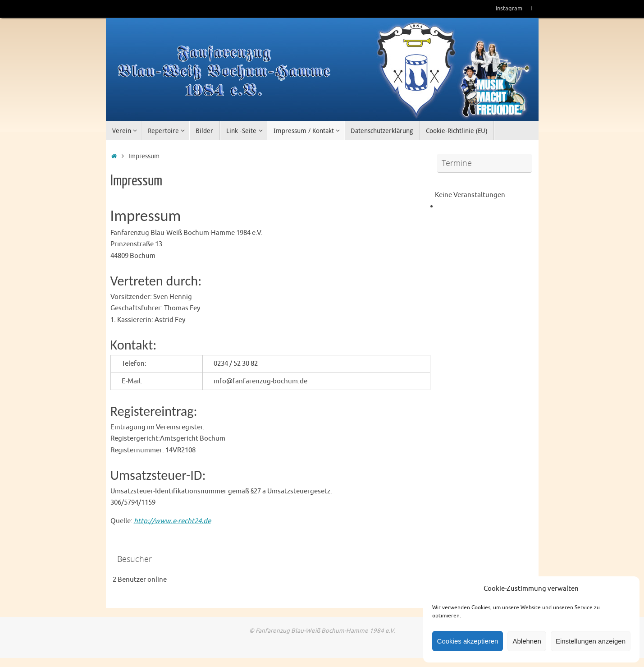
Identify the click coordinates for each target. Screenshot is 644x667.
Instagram (509, 9)
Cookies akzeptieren (468, 641)
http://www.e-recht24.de (172, 521)
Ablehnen (527, 641)
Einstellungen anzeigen (591, 641)
